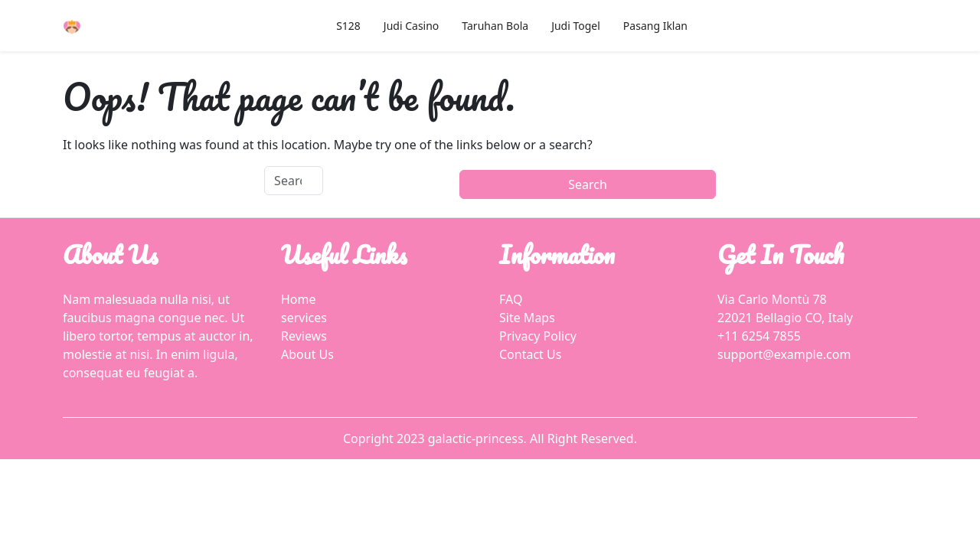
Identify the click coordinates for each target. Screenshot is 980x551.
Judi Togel (576, 26)
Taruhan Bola (495, 26)
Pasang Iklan (655, 26)
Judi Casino (411, 26)
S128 (348, 26)
